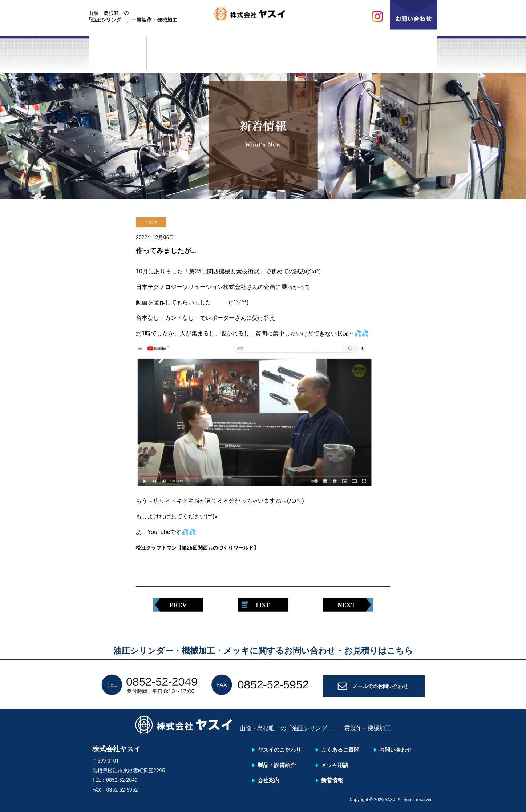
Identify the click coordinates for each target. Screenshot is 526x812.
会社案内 (234, 56)
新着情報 (408, 56)
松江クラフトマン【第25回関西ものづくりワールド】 (206, 548)
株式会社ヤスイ (263, 17)
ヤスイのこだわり (118, 56)
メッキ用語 (350, 56)
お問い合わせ (396, 750)
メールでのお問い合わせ (380, 689)
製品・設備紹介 (176, 56)
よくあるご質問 (292, 56)
